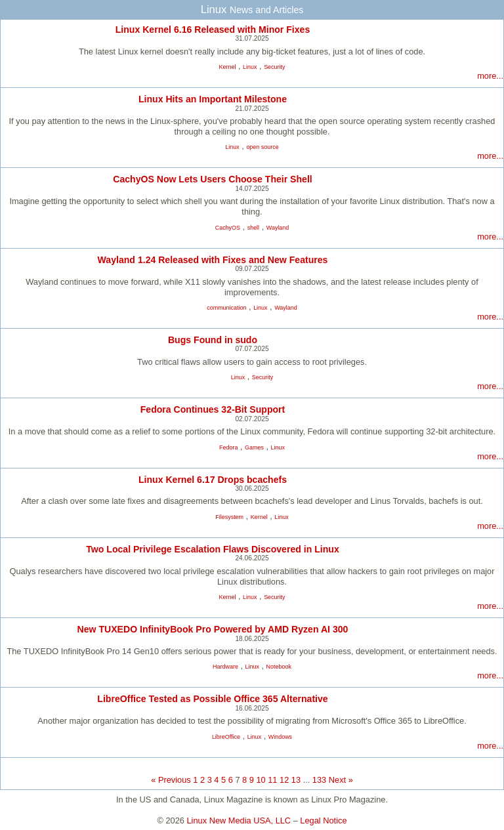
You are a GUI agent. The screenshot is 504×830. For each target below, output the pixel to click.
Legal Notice (323, 820)
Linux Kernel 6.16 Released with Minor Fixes (213, 30)
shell (253, 228)
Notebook (279, 667)
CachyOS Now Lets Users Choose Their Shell (213, 179)
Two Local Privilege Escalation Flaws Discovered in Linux (212, 549)
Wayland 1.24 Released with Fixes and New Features (213, 260)
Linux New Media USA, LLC (239, 820)
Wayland (278, 228)
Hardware (225, 667)
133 (319, 780)
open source (262, 147)
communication (226, 308)
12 (284, 780)
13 (296, 780)
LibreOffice (226, 737)
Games (254, 447)
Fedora (228, 447)
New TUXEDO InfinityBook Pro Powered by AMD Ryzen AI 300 (213, 629)
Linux (250, 67)
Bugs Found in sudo (213, 340)
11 (272, 780)
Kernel (228, 67)
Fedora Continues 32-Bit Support (213, 409)
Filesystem (229, 517)
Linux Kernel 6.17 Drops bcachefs (213, 480)
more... (490, 76)
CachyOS (228, 228)
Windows (280, 737)
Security (274, 67)
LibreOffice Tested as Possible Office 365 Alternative (212, 699)
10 (261, 780)
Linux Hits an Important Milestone (213, 99)
